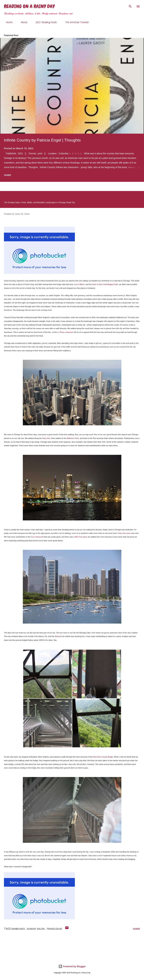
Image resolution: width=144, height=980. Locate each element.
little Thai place (81, 537)
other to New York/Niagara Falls (105, 284)
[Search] (130, 6)
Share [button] (8, 175)
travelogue (54, 929)
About (22, 22)
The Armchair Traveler (75, 22)
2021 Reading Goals (44, 22)
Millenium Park (73, 438)
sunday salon (36, 929)
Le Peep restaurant (65, 332)
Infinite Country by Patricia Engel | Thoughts (42, 140)
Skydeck (58, 636)
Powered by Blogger (72, 966)
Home (7, 22)
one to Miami (79, 284)
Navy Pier (46, 438)
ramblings (18, 929)
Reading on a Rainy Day (29, 6)
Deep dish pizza (124, 533)
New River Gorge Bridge (103, 757)
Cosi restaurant (37, 537)
